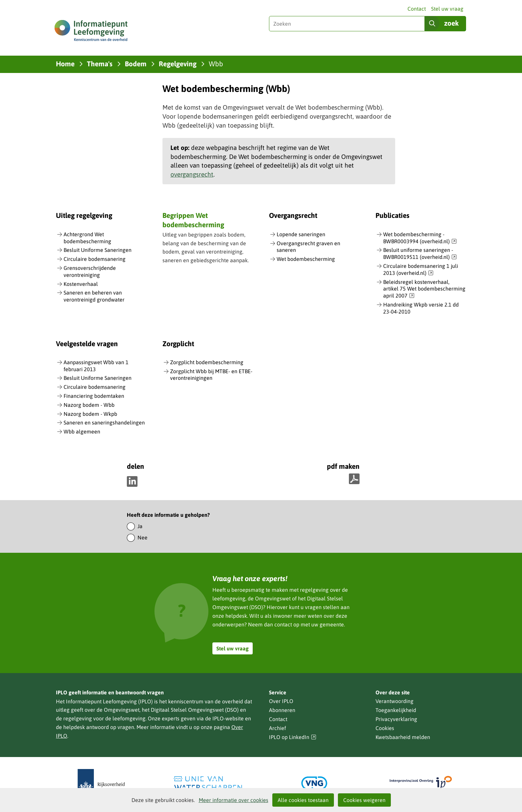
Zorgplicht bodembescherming (207, 362)
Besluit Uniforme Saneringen (98, 250)
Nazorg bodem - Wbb (89, 405)
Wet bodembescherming (306, 259)
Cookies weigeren (364, 800)
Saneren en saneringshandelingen (104, 422)
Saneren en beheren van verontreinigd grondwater (94, 296)
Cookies (385, 728)
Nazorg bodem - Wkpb (90, 414)
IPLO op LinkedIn (293, 737)
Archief (277, 728)
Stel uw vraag (447, 9)
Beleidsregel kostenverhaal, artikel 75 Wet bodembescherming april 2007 (424, 289)
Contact (417, 9)
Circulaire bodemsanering (95, 259)
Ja (140, 526)
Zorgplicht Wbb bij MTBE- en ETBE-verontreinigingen (211, 375)
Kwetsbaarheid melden (403, 737)
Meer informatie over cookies (234, 800)
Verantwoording (394, 701)
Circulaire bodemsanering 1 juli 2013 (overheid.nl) (421, 270)
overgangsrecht (192, 174)
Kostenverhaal (81, 284)
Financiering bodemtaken (94, 396)
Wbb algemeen (82, 431)
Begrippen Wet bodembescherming (193, 220)
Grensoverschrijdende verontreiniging (90, 271)
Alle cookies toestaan (303, 800)
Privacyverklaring (396, 719)
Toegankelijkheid (396, 710)
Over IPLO (281, 701)
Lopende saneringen (301, 234)
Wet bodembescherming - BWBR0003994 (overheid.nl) (420, 238)
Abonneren (282, 710)
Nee (142, 537)
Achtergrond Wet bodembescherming (87, 238)
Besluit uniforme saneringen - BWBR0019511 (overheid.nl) (420, 254)
